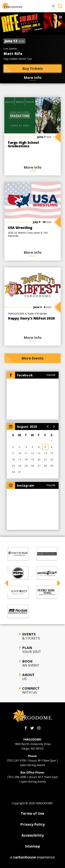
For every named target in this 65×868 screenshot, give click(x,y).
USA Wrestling (20, 228)
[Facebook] (26, 728)
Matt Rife (13, 54)
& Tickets (32, 636)
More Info (33, 78)
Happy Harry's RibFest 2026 (31, 318)
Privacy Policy (32, 824)
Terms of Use (32, 813)
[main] (32, 268)
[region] (33, 451)
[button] (3, 24)
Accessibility (33, 835)
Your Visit (32, 650)
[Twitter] (32, 728)
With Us (32, 690)
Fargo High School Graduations (23, 144)
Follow (51, 375)
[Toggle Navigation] (53, 6)
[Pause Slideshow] (60, 17)
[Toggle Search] (60, 6)
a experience (33, 857)
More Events (32, 358)
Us (32, 677)
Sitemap (33, 846)
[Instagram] (39, 728)
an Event (32, 663)
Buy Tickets (33, 69)
